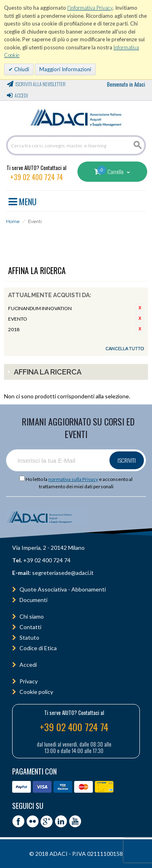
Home (13, 221)
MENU (22, 200)
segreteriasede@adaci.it (63, 573)
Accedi (21, 95)
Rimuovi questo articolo (140, 308)
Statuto (29, 637)
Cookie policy (36, 692)
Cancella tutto (125, 348)
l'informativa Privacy (90, 8)
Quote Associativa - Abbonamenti (63, 589)
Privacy (29, 681)
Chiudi (21, 69)
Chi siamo (32, 616)
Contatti (30, 627)
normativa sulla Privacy (73, 479)
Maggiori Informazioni (65, 69)
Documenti (33, 600)
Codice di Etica (38, 648)
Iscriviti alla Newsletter (41, 84)
